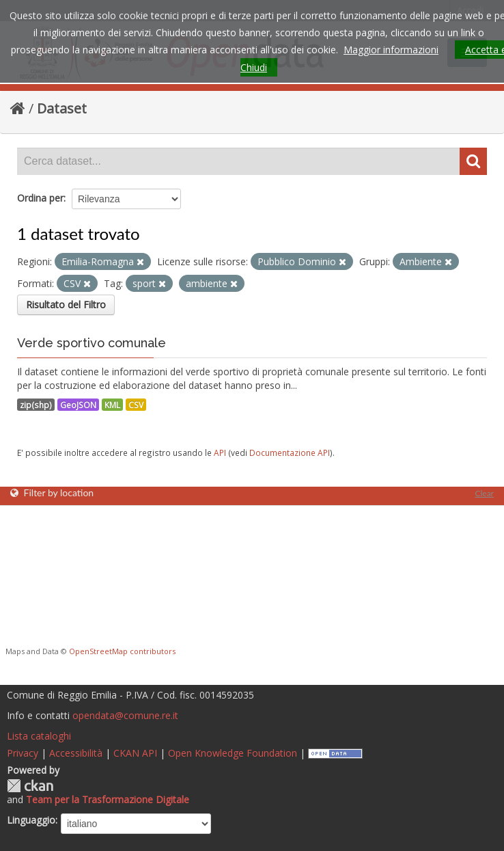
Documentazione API (290, 452)
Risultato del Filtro (66, 305)
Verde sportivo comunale (92, 343)
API (220, 452)
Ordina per (40, 198)
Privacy (23, 753)
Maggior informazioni (391, 50)
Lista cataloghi (39, 736)
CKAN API (135, 753)
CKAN (30, 786)
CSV (136, 405)
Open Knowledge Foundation (233, 753)
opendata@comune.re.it (125, 715)
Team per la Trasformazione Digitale (108, 799)
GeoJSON (78, 405)
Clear (484, 493)
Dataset (62, 108)
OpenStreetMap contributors (122, 651)
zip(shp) (36, 405)
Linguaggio (31, 820)
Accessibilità (76, 753)
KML (112, 405)
